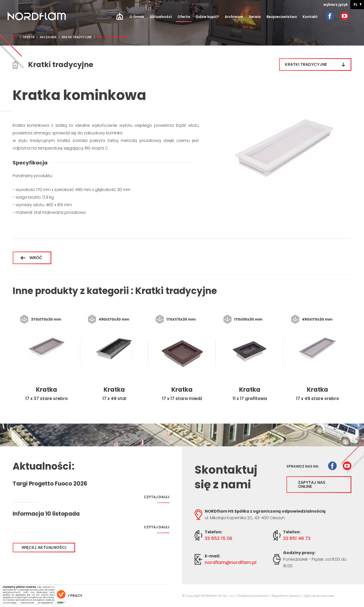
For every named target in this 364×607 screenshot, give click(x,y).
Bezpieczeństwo (282, 17)
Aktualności (161, 17)
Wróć (31, 258)
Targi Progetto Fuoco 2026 (50, 484)
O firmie (137, 17)
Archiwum (234, 17)
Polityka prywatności (253, 596)
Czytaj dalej (157, 499)
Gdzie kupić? (207, 17)
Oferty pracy (69, 596)
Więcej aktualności (44, 547)
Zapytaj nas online (312, 484)
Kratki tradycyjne (77, 37)
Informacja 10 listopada (46, 514)
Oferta (184, 17)
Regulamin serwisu (286, 596)
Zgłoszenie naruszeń (319, 596)
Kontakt (310, 17)
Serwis (255, 17)
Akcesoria (48, 37)
